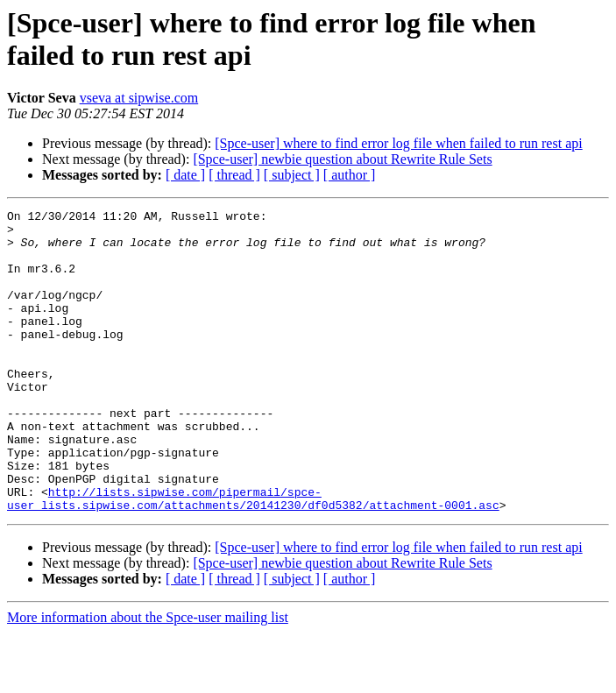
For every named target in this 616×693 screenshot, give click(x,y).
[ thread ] (234, 175)
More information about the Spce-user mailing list (148, 678)
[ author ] (350, 175)
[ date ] (185, 175)
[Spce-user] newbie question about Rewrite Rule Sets (342, 159)
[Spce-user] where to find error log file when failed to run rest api (398, 143)
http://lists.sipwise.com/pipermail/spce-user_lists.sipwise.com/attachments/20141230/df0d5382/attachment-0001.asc (253, 557)
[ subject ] (292, 175)
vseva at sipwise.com (139, 98)
